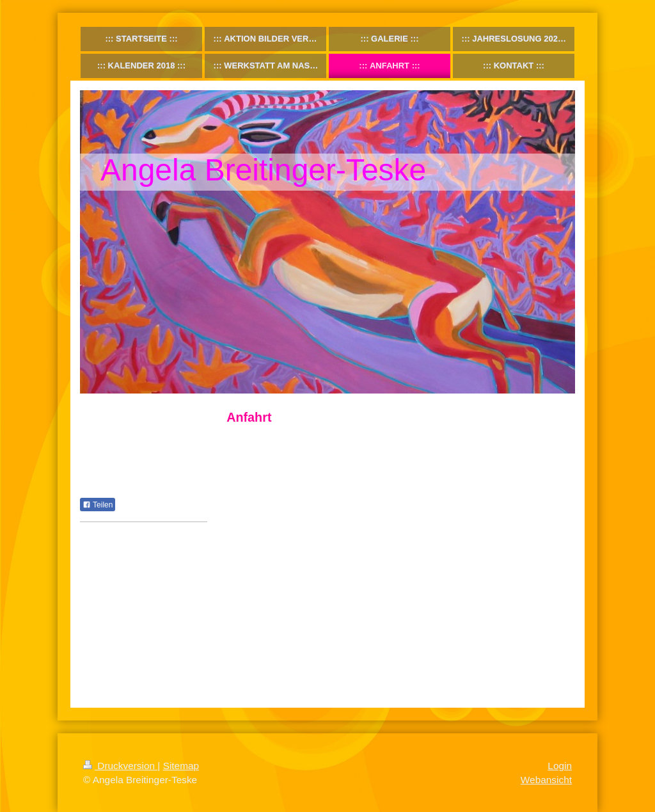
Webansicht (546, 780)
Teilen (98, 505)
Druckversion (120, 766)
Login (560, 766)
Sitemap (181, 766)
